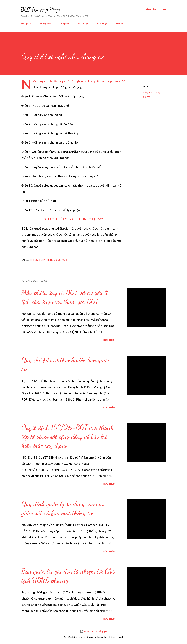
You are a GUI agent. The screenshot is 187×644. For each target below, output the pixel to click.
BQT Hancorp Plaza (41, 9)
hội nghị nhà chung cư (153, 92)
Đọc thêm (109, 340)
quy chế (146, 97)
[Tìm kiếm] (151, 10)
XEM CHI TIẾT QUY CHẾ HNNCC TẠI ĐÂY (73, 219)
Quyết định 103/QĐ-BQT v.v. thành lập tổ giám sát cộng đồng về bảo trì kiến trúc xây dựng (68, 436)
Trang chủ (26, 24)
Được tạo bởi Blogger (93, 631)
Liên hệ (120, 24)
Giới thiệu (102, 24)
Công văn (64, 24)
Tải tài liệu (83, 24)
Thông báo (45, 24)
